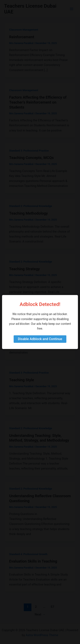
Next (40, 614)
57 (53, 607)
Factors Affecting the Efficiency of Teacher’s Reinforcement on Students (38, 102)
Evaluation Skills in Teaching (33, 561)
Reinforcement (22, 37)
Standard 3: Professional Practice (29, 151)
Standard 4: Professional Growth (28, 554)
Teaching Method (24, 324)
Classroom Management (24, 30)
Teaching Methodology (28, 213)
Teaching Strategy (24, 269)
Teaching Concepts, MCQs (31, 158)
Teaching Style (21, 380)
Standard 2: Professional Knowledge (30, 206)
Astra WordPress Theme (42, 635)
